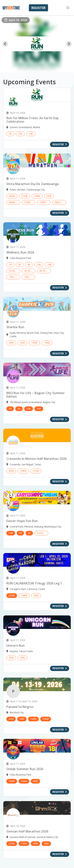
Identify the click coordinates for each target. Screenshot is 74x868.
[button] (68, 8)
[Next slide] (69, 44)
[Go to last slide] (5, 44)
